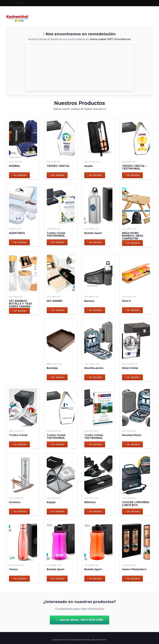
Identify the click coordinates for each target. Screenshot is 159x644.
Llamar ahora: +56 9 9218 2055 (79, 620)
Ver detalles (19, 175)
